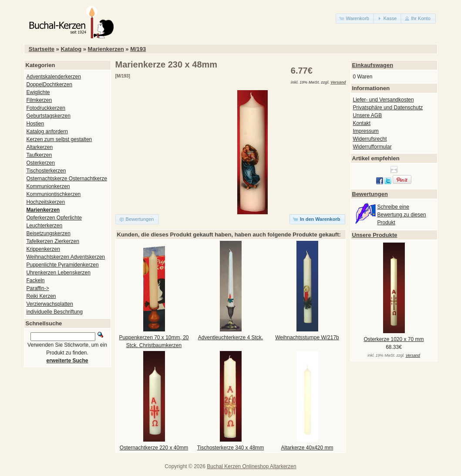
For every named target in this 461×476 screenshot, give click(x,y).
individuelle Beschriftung (55, 312)
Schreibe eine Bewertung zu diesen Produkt (402, 215)
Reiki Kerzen (41, 296)
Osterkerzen (41, 163)
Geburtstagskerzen (49, 116)
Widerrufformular (372, 147)
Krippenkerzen (43, 249)
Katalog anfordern (47, 132)
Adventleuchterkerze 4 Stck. (230, 338)
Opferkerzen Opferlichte (54, 218)
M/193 (138, 49)
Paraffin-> (38, 288)
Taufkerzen (39, 155)
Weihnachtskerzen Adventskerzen (66, 257)
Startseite (42, 49)
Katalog (71, 49)
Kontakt (362, 123)
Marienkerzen (106, 49)
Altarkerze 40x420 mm (307, 448)
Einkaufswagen (373, 65)
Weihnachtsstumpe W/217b (307, 338)
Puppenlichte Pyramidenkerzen (63, 265)
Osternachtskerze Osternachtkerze (67, 179)
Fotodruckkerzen (46, 108)
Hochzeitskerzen (46, 202)
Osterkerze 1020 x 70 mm (394, 339)
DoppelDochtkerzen (49, 84)
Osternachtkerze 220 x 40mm (154, 448)
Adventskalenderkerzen (54, 77)
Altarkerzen (40, 147)
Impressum (366, 131)
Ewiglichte (38, 92)
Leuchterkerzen (45, 226)
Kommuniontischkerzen (54, 194)
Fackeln (36, 280)
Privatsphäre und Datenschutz (388, 108)
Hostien (35, 124)
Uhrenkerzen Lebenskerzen (59, 273)
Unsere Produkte (375, 235)
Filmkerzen (39, 100)
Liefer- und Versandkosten (384, 100)
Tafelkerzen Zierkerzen (53, 241)
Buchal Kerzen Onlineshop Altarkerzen (251, 466)
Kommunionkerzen (48, 186)
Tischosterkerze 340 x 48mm (231, 448)
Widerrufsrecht (370, 139)
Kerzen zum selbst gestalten (59, 139)
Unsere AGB (368, 115)
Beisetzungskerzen (49, 233)
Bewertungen (370, 194)
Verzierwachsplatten (50, 304)
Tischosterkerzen (46, 171)
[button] (355, 19)
